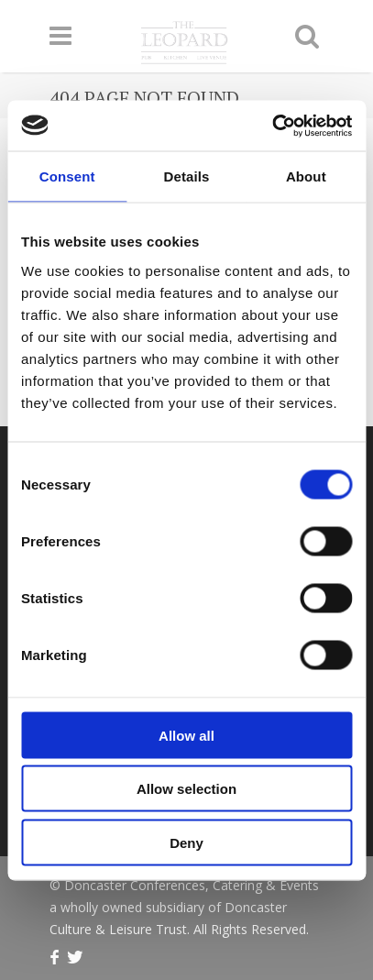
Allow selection (186, 789)
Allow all (186, 735)
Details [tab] (187, 176)
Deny (186, 842)
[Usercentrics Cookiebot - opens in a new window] (272, 126)
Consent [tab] (67, 176)
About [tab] (306, 176)
